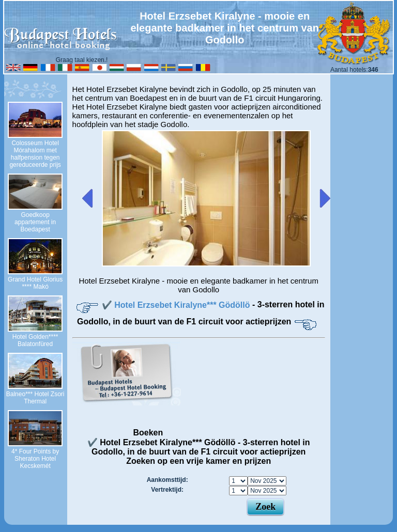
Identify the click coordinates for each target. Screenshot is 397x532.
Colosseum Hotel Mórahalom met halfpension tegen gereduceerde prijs (35, 154)
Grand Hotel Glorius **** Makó (35, 283)
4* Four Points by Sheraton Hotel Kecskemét (35, 459)
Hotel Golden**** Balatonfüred (35, 340)
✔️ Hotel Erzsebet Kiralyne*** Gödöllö (177, 305)
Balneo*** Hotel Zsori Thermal (35, 398)
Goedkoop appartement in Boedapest (35, 222)
